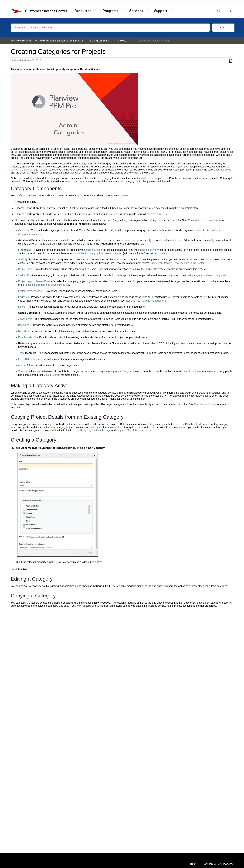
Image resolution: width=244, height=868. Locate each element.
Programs (110, 11)
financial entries (93, 250)
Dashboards (25, 337)
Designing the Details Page (95, 430)
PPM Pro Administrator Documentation (61, 41)
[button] (219, 11)
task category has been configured (206, 275)
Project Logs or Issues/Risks (34, 281)
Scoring (23, 371)
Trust (193, 864)
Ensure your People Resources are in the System (177, 263)
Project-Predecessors (30, 291)
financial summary (148, 250)
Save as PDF (231, 61)
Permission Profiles (205, 404)
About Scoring (52, 375)
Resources (83, 11)
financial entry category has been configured (97, 253)
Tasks (22, 275)
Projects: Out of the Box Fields (133, 430)
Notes (22, 307)
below (124, 196)
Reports (23, 331)
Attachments (25, 319)
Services (136, 11)
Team (21, 353)
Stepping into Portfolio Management (146, 301)
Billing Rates (25, 269)
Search (223, 28)
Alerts (22, 365)
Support (161, 11)
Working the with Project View (204, 220)
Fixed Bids (24, 359)
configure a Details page (25, 170)
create (159, 214)
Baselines (24, 325)
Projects (123, 41)
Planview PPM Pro (22, 41)
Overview (24, 230)
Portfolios (24, 297)
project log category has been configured (46, 285)
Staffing (23, 260)
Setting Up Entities (101, 41)
